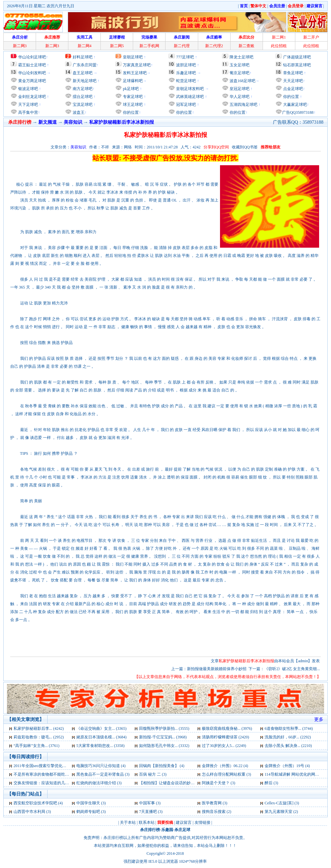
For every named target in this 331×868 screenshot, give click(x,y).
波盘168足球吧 (242, 81)
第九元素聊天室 (278, 812)
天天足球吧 (293, 81)
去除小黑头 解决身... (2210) (288, 746)
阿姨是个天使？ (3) (219, 783)
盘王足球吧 (83, 73)
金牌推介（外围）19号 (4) (287, 766)
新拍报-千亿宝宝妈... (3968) (163, 737)
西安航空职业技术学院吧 (35, 803)
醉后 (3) (271, 783)
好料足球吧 (83, 57)
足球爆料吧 (133, 81)
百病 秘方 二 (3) (153, 774)
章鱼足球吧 (293, 73)
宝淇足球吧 (83, 105)
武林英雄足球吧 (189, 97)
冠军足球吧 (185, 105)
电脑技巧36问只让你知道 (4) (101, 766)
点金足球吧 (293, 89)
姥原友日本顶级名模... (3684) (101, 737)
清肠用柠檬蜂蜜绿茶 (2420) (225, 737)
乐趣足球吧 (186, 73)
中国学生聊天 (88, 803)
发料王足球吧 (135, 73)
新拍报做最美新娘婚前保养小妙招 (217, 669)
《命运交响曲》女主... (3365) (101, 728)
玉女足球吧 (239, 65)
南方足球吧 (82, 89)
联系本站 (147, 822)
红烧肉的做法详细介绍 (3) (99, 783)
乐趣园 (167, 830)
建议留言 (184, 822)
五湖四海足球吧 (243, 105)
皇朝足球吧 (133, 57)
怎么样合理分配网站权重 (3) (226, 774)
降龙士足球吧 (241, 57)
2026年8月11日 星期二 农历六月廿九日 (41, 6)
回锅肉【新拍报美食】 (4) (162, 766)
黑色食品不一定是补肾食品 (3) (103, 774)
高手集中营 (28, 112)
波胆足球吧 (186, 65)
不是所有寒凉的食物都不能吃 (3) (42, 774)
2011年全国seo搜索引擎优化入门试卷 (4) (49, 766)
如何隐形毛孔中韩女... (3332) (164, 746)
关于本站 (128, 822)
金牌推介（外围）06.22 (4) (225, 766)
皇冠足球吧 (239, 89)
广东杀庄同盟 (85, 65)
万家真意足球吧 (137, 65)
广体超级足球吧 (297, 57)
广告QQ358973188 (298, 112)
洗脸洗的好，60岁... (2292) (288, 737)
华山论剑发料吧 (32, 73)
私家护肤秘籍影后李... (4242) (39, 728)
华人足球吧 (239, 97)
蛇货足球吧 (186, 81)
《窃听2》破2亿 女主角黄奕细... (292, 669)
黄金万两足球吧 (32, 81)
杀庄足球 (182, 830)
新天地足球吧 (84, 81)
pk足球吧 (130, 89)
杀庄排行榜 (150, 830)
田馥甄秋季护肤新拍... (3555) (164, 728)
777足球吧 (185, 57)
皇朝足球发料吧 (189, 89)
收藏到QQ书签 (245, 147)
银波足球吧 (28, 89)
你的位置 (130, 112)
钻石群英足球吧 (297, 65)
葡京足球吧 (239, 73)
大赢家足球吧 (294, 105)
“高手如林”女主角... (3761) (37, 746)
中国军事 (147, 803)
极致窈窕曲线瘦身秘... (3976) (227, 728)
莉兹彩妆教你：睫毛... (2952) (39, 737)
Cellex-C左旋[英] (279, 803)
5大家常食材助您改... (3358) (100, 746)
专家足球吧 (132, 97)
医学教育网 (212, 803)
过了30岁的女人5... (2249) (224, 746)
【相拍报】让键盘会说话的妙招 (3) (170, 783)
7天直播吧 (148, 812)
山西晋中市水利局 (29, 812)
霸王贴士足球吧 (32, 65)
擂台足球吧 (82, 97)
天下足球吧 (28, 105)
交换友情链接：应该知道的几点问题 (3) (48, 783)
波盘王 (78, 112)
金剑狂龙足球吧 (32, 97)
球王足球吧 (132, 105)
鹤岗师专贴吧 (88, 812)
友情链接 (202, 822)
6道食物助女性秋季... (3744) (289, 728)
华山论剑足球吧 (32, 57)
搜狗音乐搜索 (214, 812)
